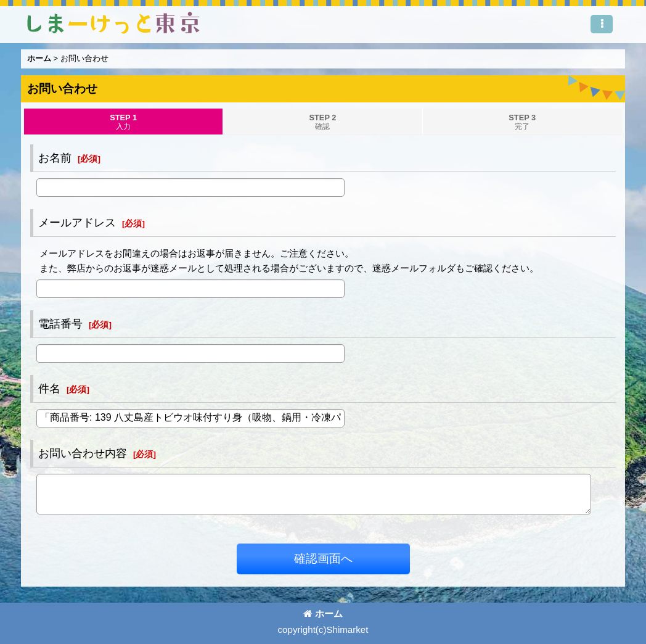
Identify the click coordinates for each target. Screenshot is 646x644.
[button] (602, 24)
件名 (49, 389)
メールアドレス (77, 223)
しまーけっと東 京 (113, 23)
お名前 (55, 158)
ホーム (323, 613)
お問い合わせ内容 (83, 453)
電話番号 (60, 324)
